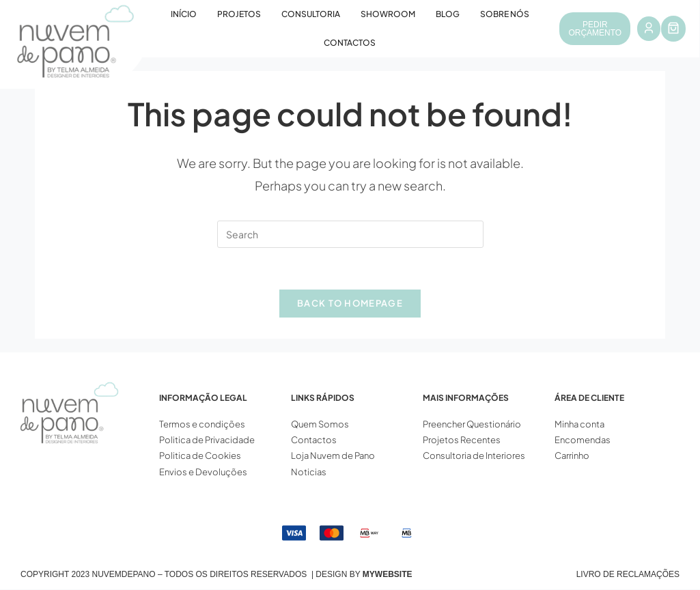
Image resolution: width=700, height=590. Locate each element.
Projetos (239, 14)
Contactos (350, 43)
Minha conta (579, 424)
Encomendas (583, 440)
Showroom (388, 14)
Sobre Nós (505, 14)
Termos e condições (203, 424)
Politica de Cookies (200, 456)
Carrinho (572, 456)
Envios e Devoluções (203, 472)
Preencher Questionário (472, 424)
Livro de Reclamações (628, 575)
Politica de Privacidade (207, 440)
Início (184, 14)
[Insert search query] (350, 234)
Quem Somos (320, 424)
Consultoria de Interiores (475, 456)
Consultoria (311, 14)
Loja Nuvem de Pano (333, 456)
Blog (448, 14)
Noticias (309, 472)
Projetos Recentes (462, 440)
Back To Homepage (350, 303)
